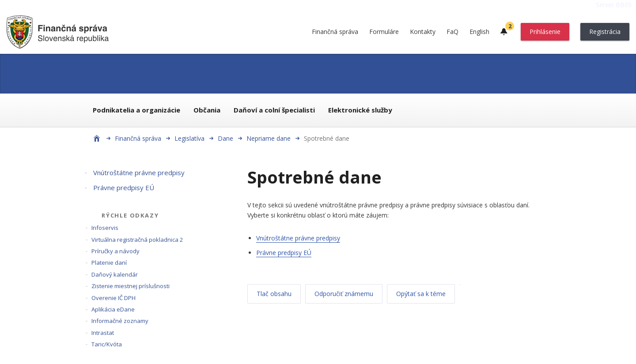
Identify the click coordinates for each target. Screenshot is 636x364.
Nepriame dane (269, 138)
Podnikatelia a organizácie (136, 110)
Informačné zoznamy (120, 321)
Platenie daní (109, 263)
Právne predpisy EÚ (124, 188)
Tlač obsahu (274, 294)
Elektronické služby (360, 110)
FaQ (452, 32)
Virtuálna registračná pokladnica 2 (137, 240)
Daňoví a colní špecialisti (274, 110)
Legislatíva (189, 138)
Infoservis (105, 228)
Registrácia (605, 32)
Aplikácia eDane (113, 309)
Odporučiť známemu (344, 294)
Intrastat (103, 333)
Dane (225, 138)
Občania (207, 110)
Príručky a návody (115, 251)
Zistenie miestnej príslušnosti (131, 286)
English (479, 32)
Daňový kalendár (115, 274)
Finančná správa (335, 32)
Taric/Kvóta (107, 344)
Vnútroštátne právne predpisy (139, 173)
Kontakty (423, 32)
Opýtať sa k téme (421, 294)
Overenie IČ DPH (114, 298)
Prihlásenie (545, 32)
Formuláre (384, 32)
